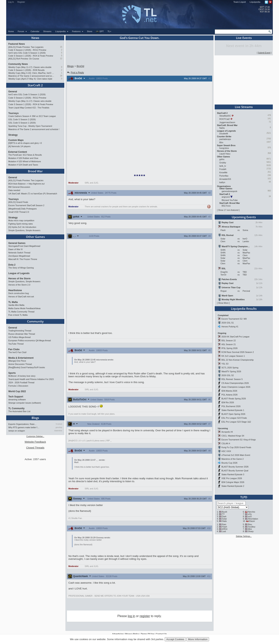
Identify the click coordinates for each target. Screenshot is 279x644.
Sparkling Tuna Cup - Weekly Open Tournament (30, 126)
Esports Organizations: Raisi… (22, 424)
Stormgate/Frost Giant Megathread (24, 246)
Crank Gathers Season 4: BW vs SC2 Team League (32, 116)
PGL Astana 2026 (229, 395)
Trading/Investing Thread (20, 331)
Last (224, 531)
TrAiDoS (59, 424)
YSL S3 (225, 364)
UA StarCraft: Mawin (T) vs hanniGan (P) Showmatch (33, 194)
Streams (47, 31)
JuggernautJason (227, 122)
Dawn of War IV (15, 249)
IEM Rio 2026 (228, 402)
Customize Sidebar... (35, 436)
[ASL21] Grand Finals (18, 202)
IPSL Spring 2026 (229, 348)
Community (35, 321)
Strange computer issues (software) (25, 403)
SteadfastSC (225, 116)
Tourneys (13, 113)
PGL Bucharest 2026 (231, 406)
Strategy (13, 135)
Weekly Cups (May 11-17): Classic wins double (30, 67)
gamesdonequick (229, 191)
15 (61, 47)
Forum (22, 31)
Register (21, 2)
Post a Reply (75, 73)
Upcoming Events (244, 217)
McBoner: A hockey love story (22, 376)
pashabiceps (225, 139)
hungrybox (224, 148)
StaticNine (58, 431)
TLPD (244, 497)
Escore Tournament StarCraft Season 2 (26, 205)
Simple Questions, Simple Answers (24, 230)
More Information (198, 639)
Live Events (244, 38)
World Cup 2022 (17, 391)
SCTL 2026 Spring (230, 368)
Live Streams (244, 107)
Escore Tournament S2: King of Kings (239, 440)
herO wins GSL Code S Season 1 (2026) (27, 53)
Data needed (14, 190)
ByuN (225, 512)
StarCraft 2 (35, 85)
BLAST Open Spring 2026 (233, 414)
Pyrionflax (224, 176)
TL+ (109, 31)
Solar (224, 519)
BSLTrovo (226, 206)
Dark (224, 516)
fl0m (221, 142)
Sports (12, 373)
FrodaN (223, 169)
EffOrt (225, 529)
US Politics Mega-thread (19, 337)
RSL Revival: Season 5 (232, 379)
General (13, 92)
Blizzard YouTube (230, 200)
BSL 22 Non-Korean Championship (238, 360)
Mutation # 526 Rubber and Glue (23, 158)
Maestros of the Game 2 (232, 459)
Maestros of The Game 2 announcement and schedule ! (31, 76)
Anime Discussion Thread (20, 364)
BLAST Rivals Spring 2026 (234, 399)
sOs (250, 514)
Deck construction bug (19, 293)
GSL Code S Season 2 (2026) (22, 119)
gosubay (59, 427)
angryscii (226, 197)
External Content (18, 152)
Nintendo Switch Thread (19, 253)
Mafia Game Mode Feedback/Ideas (24, 308)
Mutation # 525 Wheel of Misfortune (25, 161)
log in (131, 616)
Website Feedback (35, 442)
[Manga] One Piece (17, 361)
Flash (225, 527)
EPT (100, 32)
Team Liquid (240, 2)
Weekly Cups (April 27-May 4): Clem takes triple (30, 79)
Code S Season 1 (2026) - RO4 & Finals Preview (31, 56)
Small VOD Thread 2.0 (19, 212)
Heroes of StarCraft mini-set (21, 297)
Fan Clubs (14, 349)
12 (61, 59)
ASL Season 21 (229, 344)
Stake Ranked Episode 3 (233, 474)
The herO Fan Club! (17, 352)
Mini (250, 529)
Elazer (252, 521)
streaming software (17, 400)
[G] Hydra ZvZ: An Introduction (22, 227)
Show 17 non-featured (228, 210)
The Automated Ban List (19, 411)
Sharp (251, 531)
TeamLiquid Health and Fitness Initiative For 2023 (31, 379)
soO (250, 516)
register (145, 616)
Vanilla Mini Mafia (16, 305)
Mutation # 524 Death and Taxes (23, 165)
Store (90, 31)
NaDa (222, 128)
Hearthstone (15, 290)
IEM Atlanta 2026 (229, 391)
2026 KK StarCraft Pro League (236, 337)
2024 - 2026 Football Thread (21, 382)
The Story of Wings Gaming (21, 268)
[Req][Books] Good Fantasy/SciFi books (27, 367)
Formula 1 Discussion (18, 386)
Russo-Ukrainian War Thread (22, 334)
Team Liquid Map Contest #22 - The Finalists (29, 108)
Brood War (35, 171)
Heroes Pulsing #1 (230, 327)
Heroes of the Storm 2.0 (19, 285)
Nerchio (252, 512)
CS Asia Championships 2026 (235, 383)
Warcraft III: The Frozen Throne (23, 259)
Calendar (35, 31)
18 (61, 76)
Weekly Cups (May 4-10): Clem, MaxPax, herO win (31, 73)
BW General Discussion (19, 187)
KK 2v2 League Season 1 (233, 356)
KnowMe (223, 172)
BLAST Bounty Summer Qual (235, 471)
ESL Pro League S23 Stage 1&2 (236, 422)
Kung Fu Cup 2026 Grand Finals (236, 447)
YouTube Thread (16, 344)
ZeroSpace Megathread (19, 256)
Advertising (118, 634)
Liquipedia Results (244, 309)
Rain (224, 524)
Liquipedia (255, 2)
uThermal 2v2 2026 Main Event (236, 455)
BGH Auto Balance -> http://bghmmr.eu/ (26, 184)
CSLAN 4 (226, 443)
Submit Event (264, 53)
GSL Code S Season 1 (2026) (22, 123)
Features (78, 31)
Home (11, 31)
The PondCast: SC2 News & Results (25, 155)
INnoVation (253, 519)
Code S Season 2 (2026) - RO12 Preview (27, 50)
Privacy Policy (132, 634)
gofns (222, 159)
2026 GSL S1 (228, 323)
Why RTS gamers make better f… (24, 427)
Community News (18, 64)
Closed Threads (35, 448)
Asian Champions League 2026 (236, 387)
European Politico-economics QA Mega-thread (30, 340)
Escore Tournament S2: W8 (234, 319)
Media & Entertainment (21, 358)
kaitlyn (222, 182)
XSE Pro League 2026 (232, 478)
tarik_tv (223, 166)
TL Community (16, 408)
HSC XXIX (226, 451)
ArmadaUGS (225, 179)
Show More (223, 303)
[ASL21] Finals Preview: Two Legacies (26, 47)
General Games (17, 243)
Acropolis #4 (227, 432)
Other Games (35, 237)
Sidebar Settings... (244, 536)
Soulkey (252, 527)
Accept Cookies (175, 639)
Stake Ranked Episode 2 (233, 486)
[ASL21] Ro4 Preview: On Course (24, 59)
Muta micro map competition (21, 220)
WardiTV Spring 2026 (231, 371)
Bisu (250, 524)
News (35, 38)
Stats (224, 521)
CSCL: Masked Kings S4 (233, 436)
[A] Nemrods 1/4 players (19, 146)
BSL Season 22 (229, 340)
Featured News (17, 44)
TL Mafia (13, 302)
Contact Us (161, 634)
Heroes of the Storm (19, 279)
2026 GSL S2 (228, 375)
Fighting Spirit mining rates (21, 224)
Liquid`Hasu (225, 154)
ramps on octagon (17, 431)
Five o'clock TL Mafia (18, 315)
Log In (11, 2)
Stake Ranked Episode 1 (233, 410)
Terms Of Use (148, 634)
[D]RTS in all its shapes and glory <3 (25, 143)
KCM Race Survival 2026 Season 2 (238, 352)
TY (223, 514)
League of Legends (19, 273)
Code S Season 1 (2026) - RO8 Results (26, 70)
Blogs (35, 418)
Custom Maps (16, 140)
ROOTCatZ (225, 119)
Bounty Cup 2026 (229, 463)
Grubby (223, 163)
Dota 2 (12, 265)
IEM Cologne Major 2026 (233, 482)
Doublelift (224, 134)
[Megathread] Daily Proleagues (22, 209)
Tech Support (16, 397)
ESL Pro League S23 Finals (234, 418)
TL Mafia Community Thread (21, 312)
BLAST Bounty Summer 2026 (235, 467)
